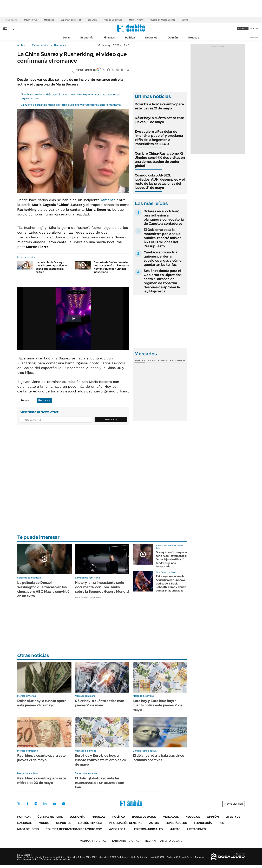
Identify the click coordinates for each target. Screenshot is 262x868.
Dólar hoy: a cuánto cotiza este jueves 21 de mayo (159, 120)
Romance (60, 45)
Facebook (28, 804)
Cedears (180, 360)
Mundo (44, 823)
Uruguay (194, 38)
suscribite (243, 28)
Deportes (64, 823)
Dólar (67, 38)
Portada (24, 817)
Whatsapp (64, 804)
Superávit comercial (71, 20)
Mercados (49, 20)
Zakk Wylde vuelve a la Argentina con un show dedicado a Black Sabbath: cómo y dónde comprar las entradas (171, 583)
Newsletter (254, 37)
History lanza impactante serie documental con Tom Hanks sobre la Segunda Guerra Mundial (102, 587)
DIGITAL (93, 841)
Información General (126, 823)
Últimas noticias (50, 817)
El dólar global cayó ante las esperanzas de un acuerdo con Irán (100, 783)
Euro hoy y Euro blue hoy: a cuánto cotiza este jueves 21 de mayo (158, 705)
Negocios (151, 38)
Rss (221, 823)
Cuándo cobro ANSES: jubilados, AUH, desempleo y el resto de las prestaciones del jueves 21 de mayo (160, 181)
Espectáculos (40, 45)
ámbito (22, 45)
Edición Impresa (90, 823)
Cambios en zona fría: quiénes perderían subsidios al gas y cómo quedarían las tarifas (163, 258)
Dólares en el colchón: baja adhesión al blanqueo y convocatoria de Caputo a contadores (164, 217)
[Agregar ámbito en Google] (86, 70)
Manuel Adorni (136, 20)
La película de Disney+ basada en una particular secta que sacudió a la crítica (51, 267)
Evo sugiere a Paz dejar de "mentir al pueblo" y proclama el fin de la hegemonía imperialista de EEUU (159, 138)
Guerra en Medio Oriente (163, 20)
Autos (154, 823)
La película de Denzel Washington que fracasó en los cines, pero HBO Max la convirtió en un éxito (43, 589)
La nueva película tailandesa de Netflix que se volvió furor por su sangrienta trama (71, 105)
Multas (175, 829)
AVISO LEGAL (118, 829)
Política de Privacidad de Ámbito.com (74, 829)
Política (130, 38)
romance (108, 200)
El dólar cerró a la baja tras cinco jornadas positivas (158, 758)
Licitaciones (196, 829)
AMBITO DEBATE (163, 841)
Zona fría (92, 20)
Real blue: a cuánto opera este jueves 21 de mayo (41, 758)
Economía (87, 38)
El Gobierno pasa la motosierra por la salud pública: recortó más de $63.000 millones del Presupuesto (163, 238)
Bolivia (185, 20)
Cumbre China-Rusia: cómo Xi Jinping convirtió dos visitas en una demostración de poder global (160, 160)
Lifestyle (233, 817)
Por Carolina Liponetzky (88, 597)
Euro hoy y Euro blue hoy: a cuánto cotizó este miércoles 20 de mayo (101, 760)
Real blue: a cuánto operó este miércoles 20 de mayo (42, 780)
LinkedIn (45, 804)
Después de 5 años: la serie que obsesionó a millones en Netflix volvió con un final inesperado (111, 267)
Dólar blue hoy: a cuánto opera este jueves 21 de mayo (159, 106)
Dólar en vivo (31, 20)
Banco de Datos (144, 817)
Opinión (173, 38)
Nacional (25, 823)
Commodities (166, 360)
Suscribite (111, 419)
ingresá (254, 28)
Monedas (140, 360)
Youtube (54, 804)
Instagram (36, 804)
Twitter (19, 804)
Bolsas (152, 360)
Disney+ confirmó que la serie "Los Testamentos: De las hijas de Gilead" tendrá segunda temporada (171, 559)
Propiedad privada (113, 20)
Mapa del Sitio (28, 829)
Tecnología (203, 823)
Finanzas (109, 38)
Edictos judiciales (148, 829)
